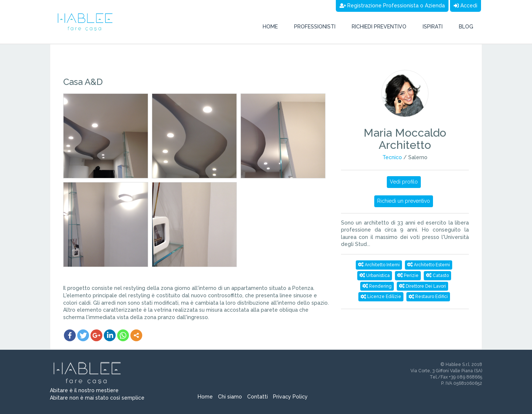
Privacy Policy (290, 397)
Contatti (258, 397)
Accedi (465, 6)
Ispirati (433, 27)
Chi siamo (230, 397)
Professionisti (315, 27)
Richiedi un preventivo (404, 201)
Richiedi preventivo (379, 27)
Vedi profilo (404, 182)
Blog (466, 27)
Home (270, 27)
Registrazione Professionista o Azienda (392, 6)
